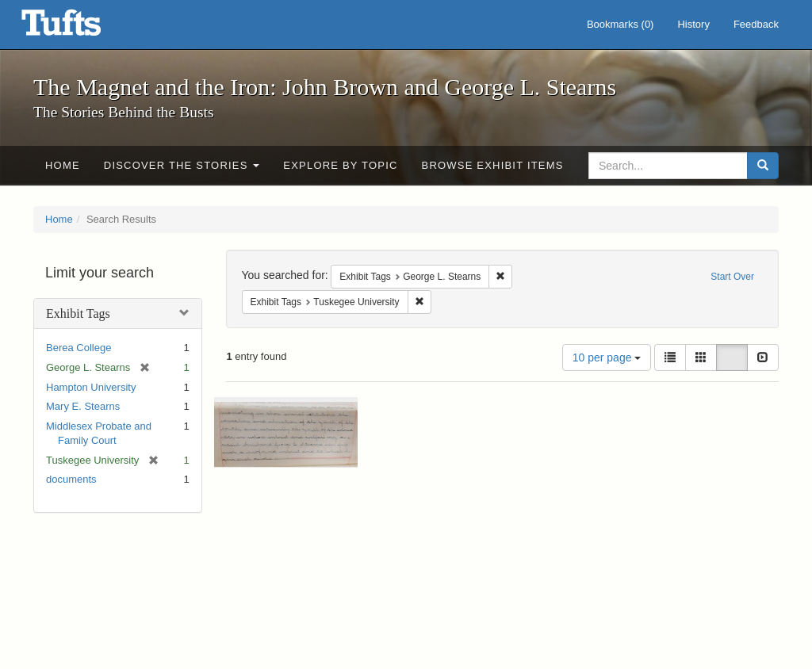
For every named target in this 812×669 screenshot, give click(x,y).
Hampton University (91, 387)
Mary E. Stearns (83, 406)
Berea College (79, 348)
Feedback (756, 24)
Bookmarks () (620, 24)
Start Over (732, 277)
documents (71, 479)
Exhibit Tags (78, 313)
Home (63, 165)
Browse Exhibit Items (493, 165)
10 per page (607, 357)
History (693, 24)
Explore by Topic (340, 165)
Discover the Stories (182, 165)
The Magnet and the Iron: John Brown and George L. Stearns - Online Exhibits (81, 28)
